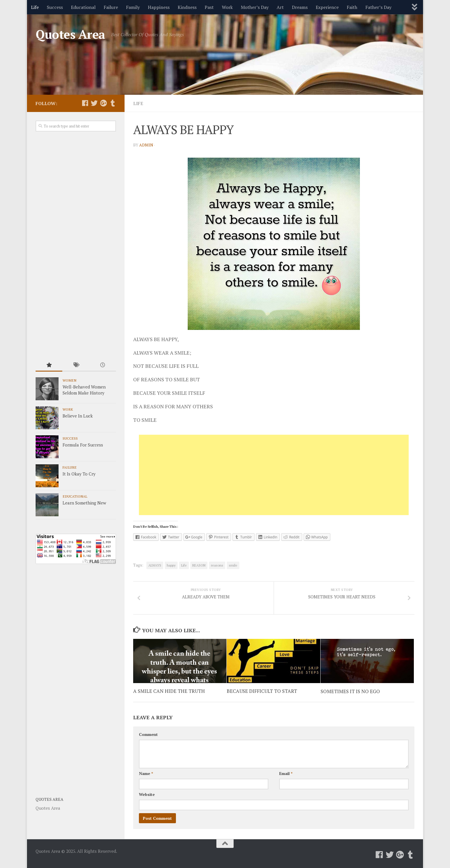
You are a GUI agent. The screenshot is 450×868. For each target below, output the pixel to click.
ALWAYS (155, 565)
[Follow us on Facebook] (85, 103)
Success (55, 7)
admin (146, 145)
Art (280, 7)
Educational (83, 7)
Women (69, 380)
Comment (148, 734)
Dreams (300, 7)
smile (233, 565)
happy (171, 565)
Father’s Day (378, 7)
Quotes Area (70, 34)
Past (209, 7)
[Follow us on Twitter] (94, 103)
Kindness (187, 7)
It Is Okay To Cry (79, 474)
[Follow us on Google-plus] (103, 103)
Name (146, 773)
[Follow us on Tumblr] (113, 103)
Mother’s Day (255, 7)
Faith (352, 7)
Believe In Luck (78, 416)
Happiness (159, 7)
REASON (199, 565)
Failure (111, 7)
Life (35, 7)
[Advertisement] (274, 475)
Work (227, 7)
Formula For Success (83, 445)
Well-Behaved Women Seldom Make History (84, 390)
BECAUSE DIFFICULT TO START (262, 691)
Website (147, 794)
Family (133, 7)
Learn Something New (84, 503)
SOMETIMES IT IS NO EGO (350, 691)
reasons (217, 565)
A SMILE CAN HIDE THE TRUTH (169, 691)
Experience (327, 7)
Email (286, 773)
